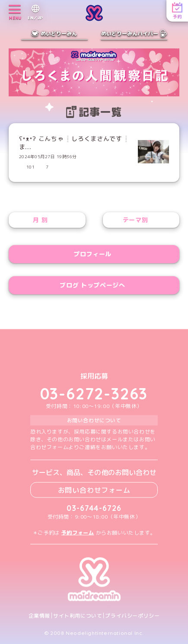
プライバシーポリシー (132, 615)
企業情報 (39, 615)
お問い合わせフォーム (94, 490)
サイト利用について (78, 615)
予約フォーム (78, 532)
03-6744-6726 (94, 508)
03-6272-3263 (94, 394)
